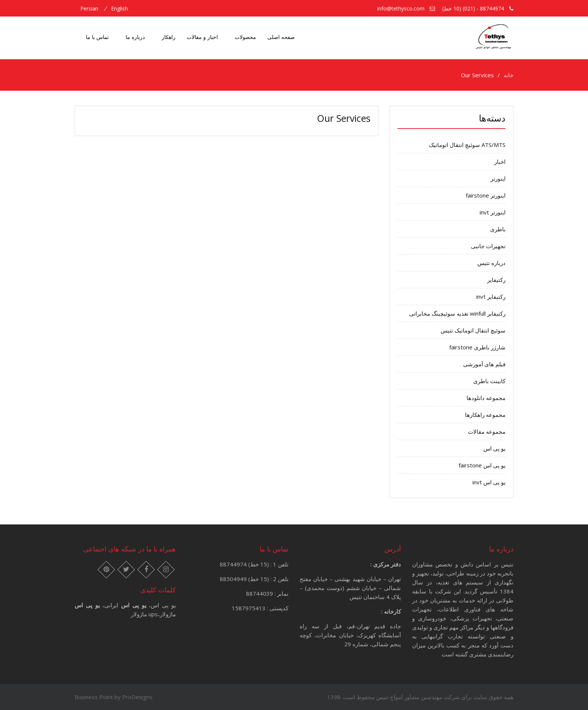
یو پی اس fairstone (482, 465)
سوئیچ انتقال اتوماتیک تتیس (473, 330)
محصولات (245, 37)
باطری (498, 229)
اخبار (500, 162)
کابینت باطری (489, 381)
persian (89, 9)
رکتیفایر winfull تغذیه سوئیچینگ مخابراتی (457, 313)
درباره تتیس (491, 263)
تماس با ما (97, 37)
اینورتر (498, 178)
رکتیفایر (496, 280)
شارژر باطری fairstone (477, 347)
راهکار (169, 37)
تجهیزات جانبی (488, 246)
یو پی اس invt (489, 482)
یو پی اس (494, 448)
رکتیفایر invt (491, 297)
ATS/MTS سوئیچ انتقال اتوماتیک (467, 145)
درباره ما (135, 37)
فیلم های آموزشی (484, 364)
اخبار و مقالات (202, 37)
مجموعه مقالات (487, 431)
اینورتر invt (493, 212)
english (119, 9)
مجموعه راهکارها (485, 415)
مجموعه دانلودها (486, 398)
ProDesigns (137, 697)
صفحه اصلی (281, 37)
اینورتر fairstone (486, 195)
